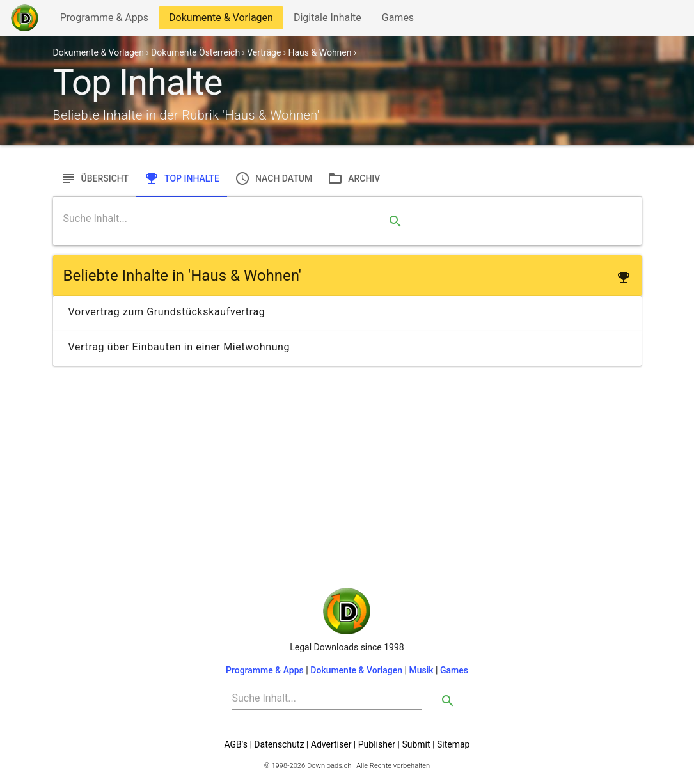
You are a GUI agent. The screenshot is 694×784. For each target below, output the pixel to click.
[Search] (217, 219)
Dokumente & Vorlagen (221, 20)
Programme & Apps (104, 20)
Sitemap (453, 744)
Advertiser (331, 744)
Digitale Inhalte (327, 20)
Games (401, 20)
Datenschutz (279, 744)
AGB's (236, 744)
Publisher (377, 744)
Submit (416, 744)
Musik (421, 670)
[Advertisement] (347, 460)
